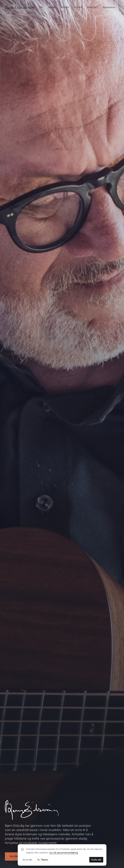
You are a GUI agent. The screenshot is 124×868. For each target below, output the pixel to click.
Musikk (65, 7)
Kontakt (93, 7)
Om (41, 7)
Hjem (31, 7)
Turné (52, 7)
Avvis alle (28, 860)
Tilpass (43, 860)
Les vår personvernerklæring (64, 853)
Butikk (78, 7)
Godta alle (96, 860)
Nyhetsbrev (109, 7)
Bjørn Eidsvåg (16, 7)
